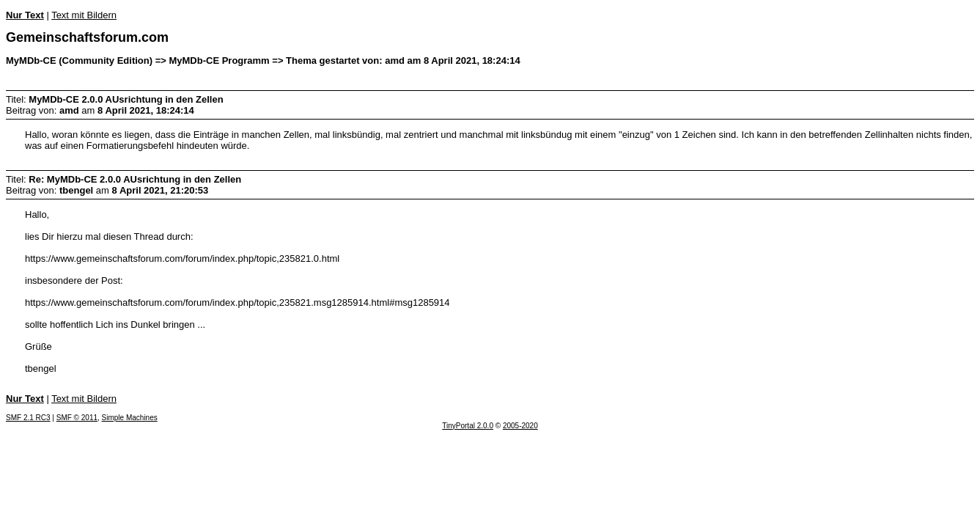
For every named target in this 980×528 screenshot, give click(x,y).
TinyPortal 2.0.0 (468, 426)
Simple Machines (130, 418)
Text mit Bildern (84, 15)
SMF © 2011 (77, 418)
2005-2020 (520, 426)
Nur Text (25, 15)
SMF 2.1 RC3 (28, 418)
